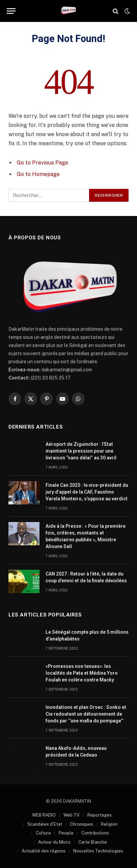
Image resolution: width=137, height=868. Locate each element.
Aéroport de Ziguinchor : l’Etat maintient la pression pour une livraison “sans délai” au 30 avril (81, 451)
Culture (43, 833)
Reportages (100, 815)
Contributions (95, 833)
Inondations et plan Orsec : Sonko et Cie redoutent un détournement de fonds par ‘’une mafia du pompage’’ (86, 714)
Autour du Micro (54, 842)
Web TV (72, 815)
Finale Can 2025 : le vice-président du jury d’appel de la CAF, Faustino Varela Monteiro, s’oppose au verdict (87, 492)
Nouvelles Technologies (98, 851)
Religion (109, 824)
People (66, 833)
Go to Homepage (38, 174)
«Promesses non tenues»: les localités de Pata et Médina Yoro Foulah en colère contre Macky (82, 673)
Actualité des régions (44, 851)
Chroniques (81, 824)
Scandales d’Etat (45, 824)
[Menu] (11, 11)
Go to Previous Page (43, 163)
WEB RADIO (44, 815)
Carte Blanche (93, 842)
